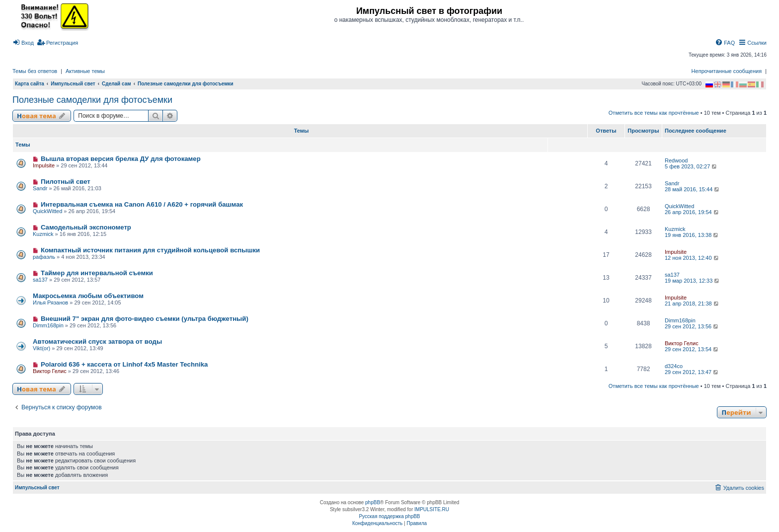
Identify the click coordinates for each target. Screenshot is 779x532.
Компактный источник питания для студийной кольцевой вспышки (150, 250)
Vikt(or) (41, 348)
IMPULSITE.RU (432, 509)
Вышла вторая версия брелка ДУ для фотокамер (121, 159)
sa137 (40, 280)
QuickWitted (47, 211)
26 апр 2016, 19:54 (692, 212)
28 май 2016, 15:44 (693, 189)
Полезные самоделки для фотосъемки (92, 100)
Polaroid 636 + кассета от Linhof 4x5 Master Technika (124, 364)
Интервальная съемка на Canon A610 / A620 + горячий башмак (142, 204)
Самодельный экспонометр (86, 227)
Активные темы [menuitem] (85, 71)
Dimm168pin (48, 325)
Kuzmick (43, 234)
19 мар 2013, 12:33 (693, 281)
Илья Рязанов (50, 303)
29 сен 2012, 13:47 (692, 372)
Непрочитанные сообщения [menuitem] (727, 71)
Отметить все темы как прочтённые (654, 113)
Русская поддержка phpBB (389, 516)
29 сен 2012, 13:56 (692, 326)
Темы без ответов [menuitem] (35, 71)
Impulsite (44, 165)
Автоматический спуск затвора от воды (97, 342)
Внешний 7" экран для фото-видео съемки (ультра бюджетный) (145, 319)
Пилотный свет (66, 182)
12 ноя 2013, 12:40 (692, 258)
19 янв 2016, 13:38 (692, 235)
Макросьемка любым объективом (88, 296)
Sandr (40, 188)
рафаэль (44, 257)
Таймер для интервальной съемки (97, 273)
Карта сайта (30, 84)
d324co (674, 366)
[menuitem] (23, 43)
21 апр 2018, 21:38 (692, 304)
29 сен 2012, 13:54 (692, 349)
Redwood (676, 160)
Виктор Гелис (682, 343)
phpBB (373, 502)
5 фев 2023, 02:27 (691, 166)
